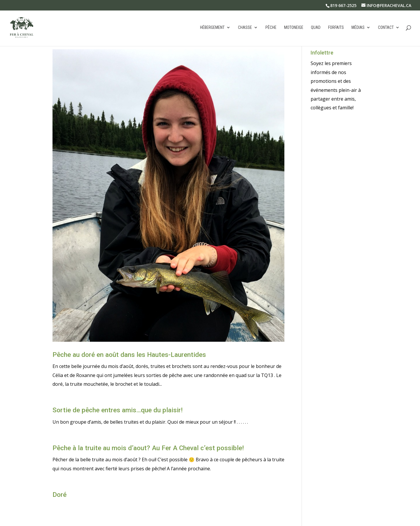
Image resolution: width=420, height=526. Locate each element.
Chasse (245, 28)
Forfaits (336, 28)
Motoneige (294, 28)
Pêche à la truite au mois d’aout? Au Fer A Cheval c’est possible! (148, 448)
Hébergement (212, 28)
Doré (60, 495)
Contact (386, 28)
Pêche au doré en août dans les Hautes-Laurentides (129, 355)
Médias (358, 28)
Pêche (271, 28)
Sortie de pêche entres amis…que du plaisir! (118, 410)
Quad (316, 28)
